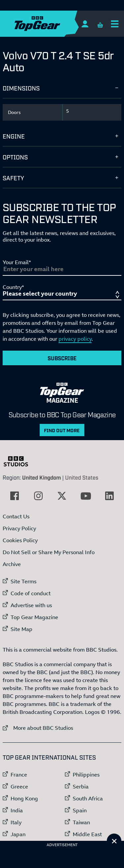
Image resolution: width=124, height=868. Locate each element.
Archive (12, 564)
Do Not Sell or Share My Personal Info (49, 552)
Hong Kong (24, 798)
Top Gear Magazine (34, 617)
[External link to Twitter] (62, 496)
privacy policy (75, 339)
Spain (80, 810)
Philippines (86, 775)
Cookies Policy (20, 540)
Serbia (81, 786)
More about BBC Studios (38, 728)
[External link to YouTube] (86, 496)
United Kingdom (41, 477)
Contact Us (16, 516)
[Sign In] (85, 24)
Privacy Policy (19, 528)
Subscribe (62, 358)
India (17, 810)
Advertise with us (31, 605)
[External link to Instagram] (38, 496)
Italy (16, 822)
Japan (18, 834)
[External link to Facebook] (15, 496)
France (19, 775)
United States (82, 477)
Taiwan (81, 822)
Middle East (87, 834)
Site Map (21, 629)
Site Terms (23, 581)
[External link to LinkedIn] (109, 496)
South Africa (88, 798)
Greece (19, 786)
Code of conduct (31, 593)
